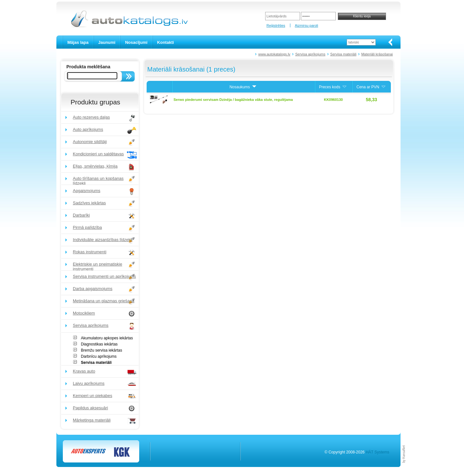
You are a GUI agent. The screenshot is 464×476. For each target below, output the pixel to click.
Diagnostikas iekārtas (99, 344)
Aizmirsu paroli (306, 25)
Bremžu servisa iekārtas (101, 350)
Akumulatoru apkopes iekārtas (107, 338)
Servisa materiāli (343, 54)
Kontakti (166, 42)
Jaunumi (107, 42)
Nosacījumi (136, 42)
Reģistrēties (276, 25)
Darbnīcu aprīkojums (99, 356)
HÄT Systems (377, 452)
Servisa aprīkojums (310, 54)
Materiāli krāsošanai (377, 54)
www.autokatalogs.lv (274, 54)
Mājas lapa (78, 42)
